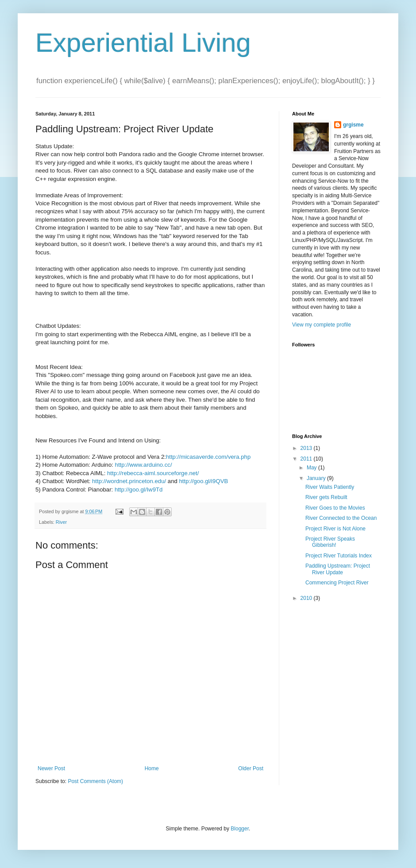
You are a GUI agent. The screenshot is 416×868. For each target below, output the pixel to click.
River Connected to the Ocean (341, 518)
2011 (307, 459)
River (61, 522)
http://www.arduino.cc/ (144, 465)
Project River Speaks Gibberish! (330, 542)
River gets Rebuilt (326, 497)
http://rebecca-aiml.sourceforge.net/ (153, 473)
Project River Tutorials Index (339, 556)
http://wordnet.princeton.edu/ (129, 481)
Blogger (240, 829)
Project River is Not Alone (335, 529)
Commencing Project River (337, 583)
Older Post (251, 768)
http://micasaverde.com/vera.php (208, 457)
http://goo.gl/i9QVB (204, 481)
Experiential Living (143, 43)
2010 (307, 598)
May (312, 468)
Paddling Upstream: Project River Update (338, 569)
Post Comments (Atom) (95, 781)
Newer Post (51, 768)
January (317, 478)
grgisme (353, 125)
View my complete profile (322, 325)
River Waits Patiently (330, 487)
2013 (307, 448)
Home (152, 768)
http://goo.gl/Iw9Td (139, 490)
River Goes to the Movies (335, 508)
